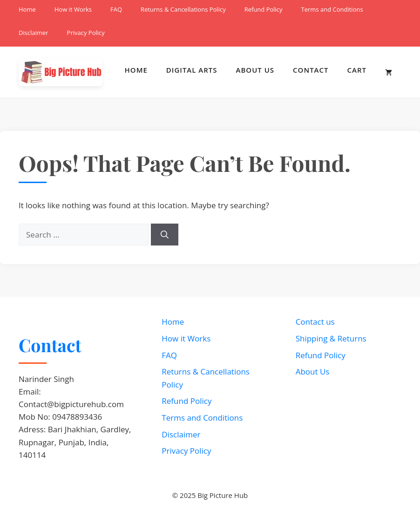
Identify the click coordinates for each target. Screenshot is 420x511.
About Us (255, 70)
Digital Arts (192, 70)
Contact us (315, 322)
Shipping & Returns (331, 338)
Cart (357, 70)
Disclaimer (34, 33)
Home (27, 9)
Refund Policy (264, 9)
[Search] (165, 235)
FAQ (116, 9)
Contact (311, 70)
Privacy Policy (86, 33)
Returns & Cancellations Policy (183, 9)
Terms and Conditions (332, 9)
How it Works (73, 9)
